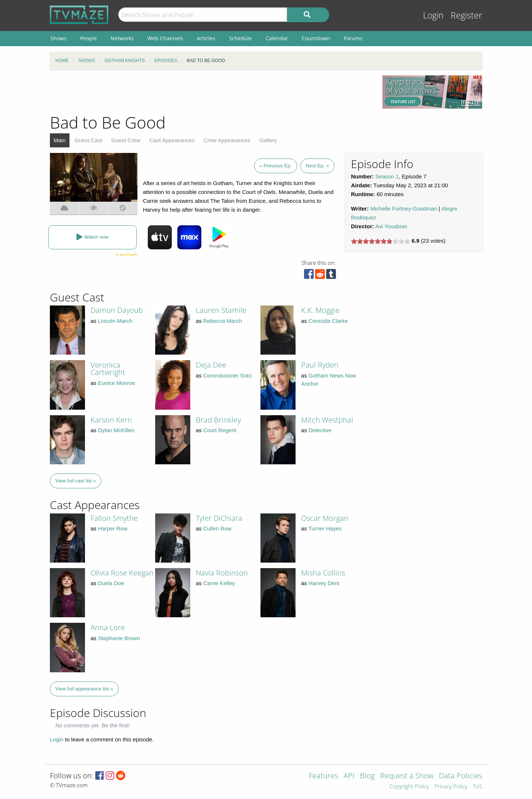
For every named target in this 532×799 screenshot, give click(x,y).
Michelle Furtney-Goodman (404, 209)
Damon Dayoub (117, 310)
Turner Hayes (325, 528)
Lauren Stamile (221, 310)
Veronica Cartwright (108, 368)
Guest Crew (126, 140)
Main (60, 140)
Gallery (268, 140)
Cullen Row (217, 528)
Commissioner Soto (227, 375)
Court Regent (220, 430)
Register (466, 15)
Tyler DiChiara (219, 518)
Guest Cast (88, 140)
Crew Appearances (227, 140)
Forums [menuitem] (353, 38)
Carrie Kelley (219, 583)
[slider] (381, 241)
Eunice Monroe (117, 383)
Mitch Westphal (327, 420)
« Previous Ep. (276, 166)
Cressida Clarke (328, 321)
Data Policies (461, 776)
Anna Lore (108, 627)
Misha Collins (323, 573)
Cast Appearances (172, 140)
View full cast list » (76, 481)
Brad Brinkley (218, 420)
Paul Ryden (320, 365)
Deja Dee (211, 365)
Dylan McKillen (116, 430)
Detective (320, 430)
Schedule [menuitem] (241, 38)
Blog (367, 776)
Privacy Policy (451, 787)
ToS (478, 787)
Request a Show (407, 776)
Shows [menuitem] (59, 38)
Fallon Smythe (114, 518)
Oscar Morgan (325, 518)
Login (433, 15)
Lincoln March (115, 321)
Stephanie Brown (119, 638)
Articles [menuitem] (206, 38)
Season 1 (387, 176)
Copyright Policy (409, 787)
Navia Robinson (222, 573)
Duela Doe (111, 583)
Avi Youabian (391, 226)
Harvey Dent (324, 583)
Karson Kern (111, 420)
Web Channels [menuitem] (165, 38)
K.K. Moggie (320, 310)
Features (323, 776)
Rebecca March (223, 321)
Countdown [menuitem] (316, 38)
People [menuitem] (88, 38)
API (349, 776)
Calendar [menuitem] (277, 38)
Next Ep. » (317, 166)
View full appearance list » (84, 689)
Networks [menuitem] (122, 38)
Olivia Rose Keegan (122, 573)
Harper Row (113, 528)
